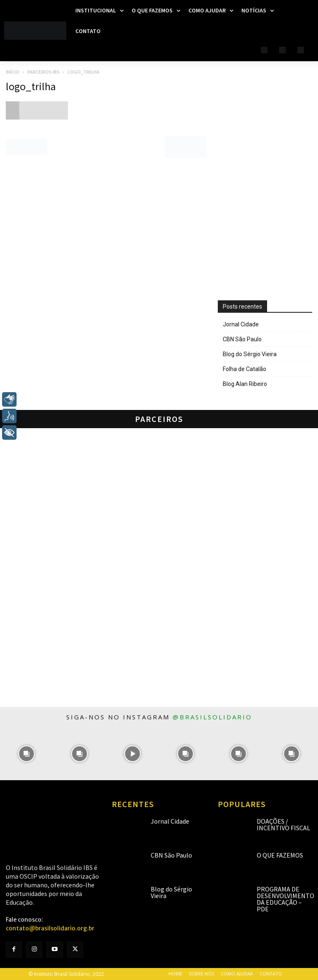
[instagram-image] (26, 754)
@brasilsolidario (212, 717)
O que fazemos (280, 855)
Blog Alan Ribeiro (245, 384)
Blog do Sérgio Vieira (250, 354)
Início (13, 72)
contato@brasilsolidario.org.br (50, 928)
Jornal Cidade (241, 324)
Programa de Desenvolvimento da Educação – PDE (285, 899)
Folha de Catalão (245, 369)
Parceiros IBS (43, 72)
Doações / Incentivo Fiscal (283, 824)
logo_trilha (31, 86)
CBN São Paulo (242, 339)
